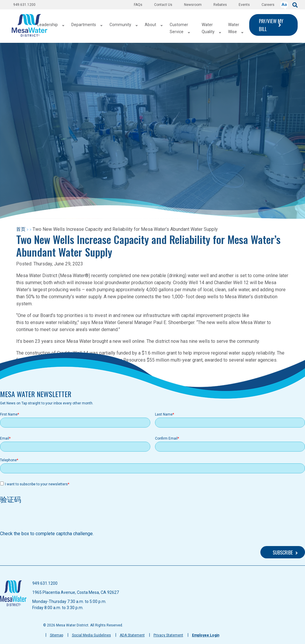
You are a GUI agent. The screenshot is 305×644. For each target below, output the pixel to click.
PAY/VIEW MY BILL (271, 25)
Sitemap (57, 635)
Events (244, 5)
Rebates (220, 5)
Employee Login (206, 635)
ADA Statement (132, 635)
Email (5, 438)
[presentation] (45, 519)
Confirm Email (166, 438)
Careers (268, 5)
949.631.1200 (24, 5)
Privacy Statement (168, 635)
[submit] (295, 5)
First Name (9, 414)
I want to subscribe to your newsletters (36, 484)
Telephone (8, 460)
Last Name (164, 414)
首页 (21, 229)
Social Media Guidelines (91, 635)
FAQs (138, 5)
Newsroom (193, 5)
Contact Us (163, 5)
